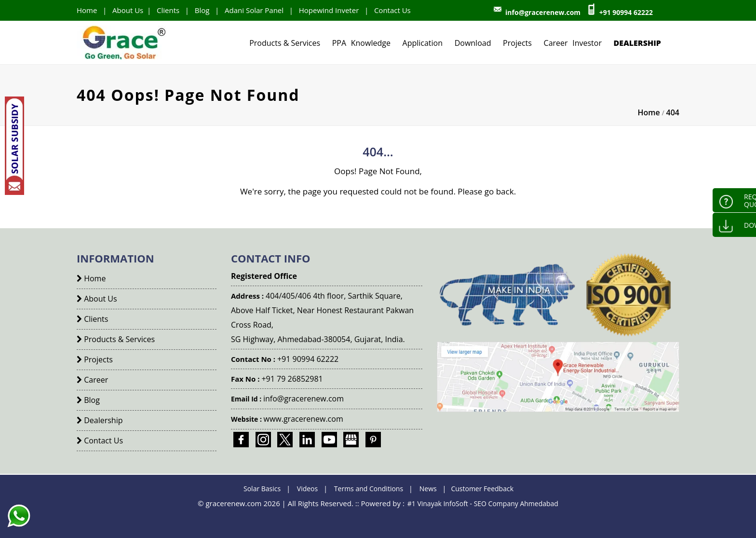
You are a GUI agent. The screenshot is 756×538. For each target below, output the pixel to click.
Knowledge (371, 43)
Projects (517, 43)
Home (87, 10)
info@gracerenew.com (543, 12)
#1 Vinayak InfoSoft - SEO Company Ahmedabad (483, 504)
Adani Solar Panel (254, 10)
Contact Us (392, 10)
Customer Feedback (482, 489)
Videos (307, 489)
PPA (339, 43)
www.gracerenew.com (304, 419)
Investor (587, 43)
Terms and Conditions (369, 489)
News (428, 489)
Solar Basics (262, 489)
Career (556, 43)
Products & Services (285, 43)
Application (423, 43)
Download (473, 43)
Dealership (637, 43)
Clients (168, 10)
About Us (128, 10)
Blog (202, 10)
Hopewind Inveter (329, 10)
